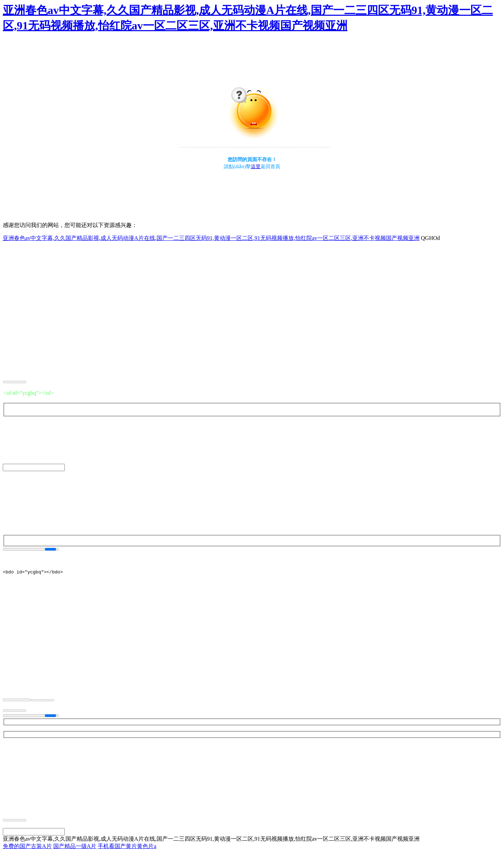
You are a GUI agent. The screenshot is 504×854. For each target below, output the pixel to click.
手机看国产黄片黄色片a (127, 847)
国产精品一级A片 (75, 847)
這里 (256, 167)
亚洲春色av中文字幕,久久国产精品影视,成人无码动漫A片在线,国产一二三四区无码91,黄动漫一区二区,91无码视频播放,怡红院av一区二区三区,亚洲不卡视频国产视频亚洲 (211, 238)
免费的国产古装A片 (27, 847)
